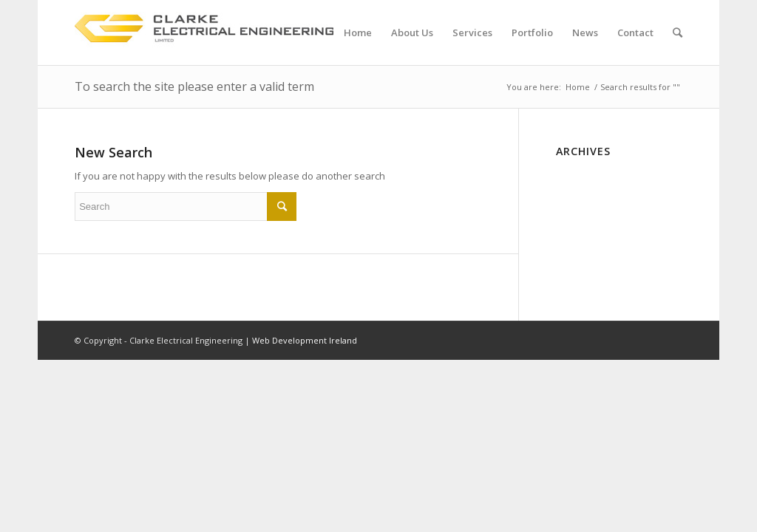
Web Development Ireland (305, 340)
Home (578, 87)
